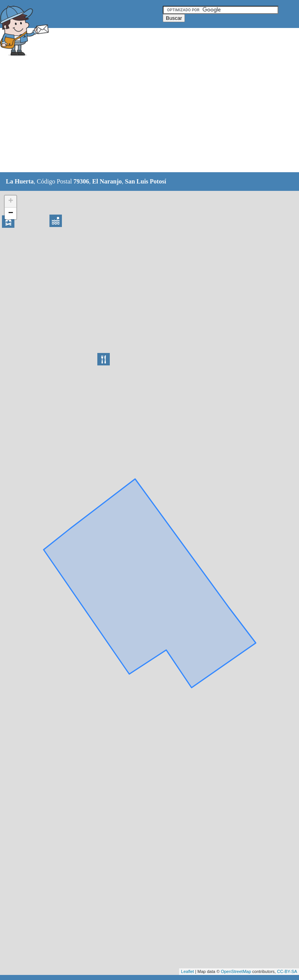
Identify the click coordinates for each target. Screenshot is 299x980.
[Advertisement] (142, 115)
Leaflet (187, 971)
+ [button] (11, 201)
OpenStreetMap (236, 971)
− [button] (11, 213)
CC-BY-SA (287, 971)
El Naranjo (107, 181)
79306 (81, 181)
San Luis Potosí (146, 181)
